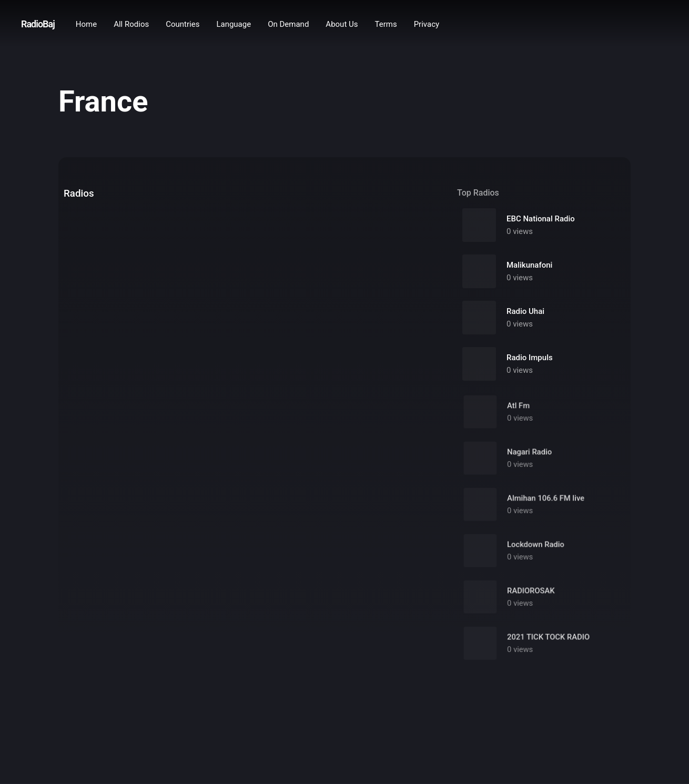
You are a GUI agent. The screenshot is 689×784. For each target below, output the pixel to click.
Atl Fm (520, 415)
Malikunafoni (529, 266)
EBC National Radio (541, 219)
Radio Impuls (529, 358)
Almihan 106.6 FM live (545, 507)
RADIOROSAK (531, 600)
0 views (520, 232)
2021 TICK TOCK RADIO (548, 646)
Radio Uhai (525, 312)
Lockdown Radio (536, 554)
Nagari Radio (530, 461)
